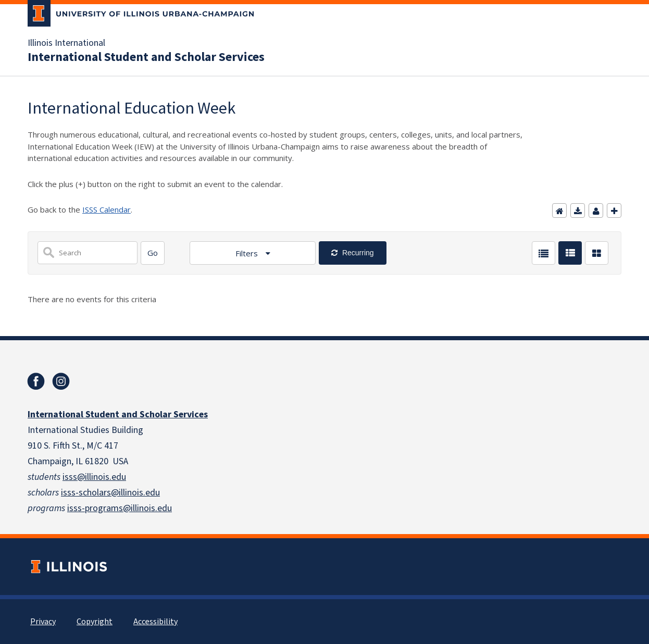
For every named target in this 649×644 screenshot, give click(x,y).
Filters (248, 253)
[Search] (153, 253)
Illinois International (66, 43)
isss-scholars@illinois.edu (110, 493)
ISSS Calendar (107, 209)
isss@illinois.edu (94, 477)
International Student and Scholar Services (146, 57)
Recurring (357, 253)
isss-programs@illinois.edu (120, 508)
